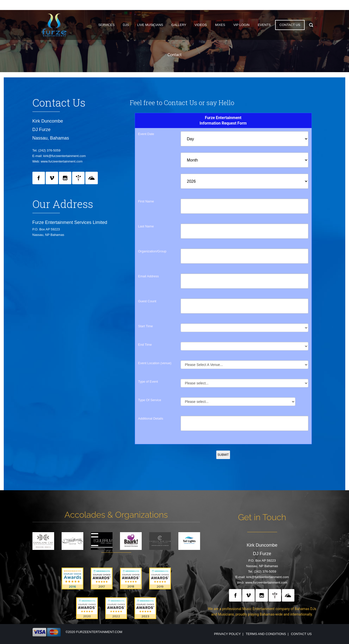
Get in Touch (262, 517)
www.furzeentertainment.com (62, 161)
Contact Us (301, 634)
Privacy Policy (227, 634)
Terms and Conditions (266, 634)
